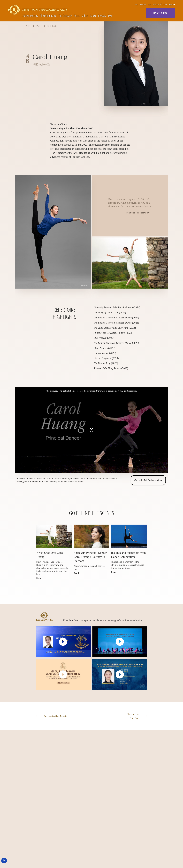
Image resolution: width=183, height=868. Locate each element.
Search (164, 5)
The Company (65, 16)
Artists (77, 16)
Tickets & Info (160, 13)
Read (39, 578)
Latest (93, 16)
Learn (150, 5)
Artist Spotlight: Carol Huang (50, 555)
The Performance (48, 16)
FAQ (110, 16)
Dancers (39, 26)
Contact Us (156, 5)
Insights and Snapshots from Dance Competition (128, 555)
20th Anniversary (30, 16)
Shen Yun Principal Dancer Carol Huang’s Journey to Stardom (90, 557)
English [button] (172, 5)
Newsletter (143, 5)
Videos (85, 16)
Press (137, 5)
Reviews (102, 16)
